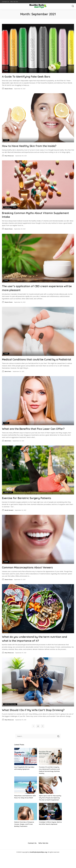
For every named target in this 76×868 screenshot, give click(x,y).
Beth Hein (8, 375)
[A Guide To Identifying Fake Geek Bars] (38, 48)
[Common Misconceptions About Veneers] (38, 547)
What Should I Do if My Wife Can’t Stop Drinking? (31, 719)
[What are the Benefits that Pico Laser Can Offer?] (38, 404)
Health (6, 71)
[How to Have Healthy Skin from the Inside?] (38, 118)
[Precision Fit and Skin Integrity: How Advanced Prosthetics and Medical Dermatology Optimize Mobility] (50, 768)
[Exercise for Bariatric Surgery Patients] (38, 477)
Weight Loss (8, 500)
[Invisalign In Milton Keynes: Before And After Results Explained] (50, 825)
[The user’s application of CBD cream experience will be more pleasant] (38, 258)
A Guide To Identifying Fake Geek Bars (31, 76)
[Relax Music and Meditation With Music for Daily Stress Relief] (26, 796)
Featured (7, 207)
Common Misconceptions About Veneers (32, 575)
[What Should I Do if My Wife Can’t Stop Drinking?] (38, 689)
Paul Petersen (9, 156)
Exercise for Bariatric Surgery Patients (31, 505)
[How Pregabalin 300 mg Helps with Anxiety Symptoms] (26, 768)
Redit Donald (9, 518)
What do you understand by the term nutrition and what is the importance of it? (37, 646)
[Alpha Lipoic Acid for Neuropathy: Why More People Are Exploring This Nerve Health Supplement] (50, 796)
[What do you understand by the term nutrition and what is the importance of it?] (38, 616)
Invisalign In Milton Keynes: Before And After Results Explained (48, 837)
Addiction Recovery (10, 712)
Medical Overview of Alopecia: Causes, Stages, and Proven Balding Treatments (25, 837)
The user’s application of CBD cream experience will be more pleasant (29, 288)
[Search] (73, 6)
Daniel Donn (9, 89)
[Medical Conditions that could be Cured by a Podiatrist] (38, 331)
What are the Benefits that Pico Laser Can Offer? (34, 434)
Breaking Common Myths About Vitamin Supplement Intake (32, 215)
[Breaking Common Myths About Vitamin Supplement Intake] (38, 185)
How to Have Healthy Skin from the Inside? (34, 146)
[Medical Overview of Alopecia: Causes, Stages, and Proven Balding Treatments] (26, 825)
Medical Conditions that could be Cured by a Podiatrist (35, 361)
